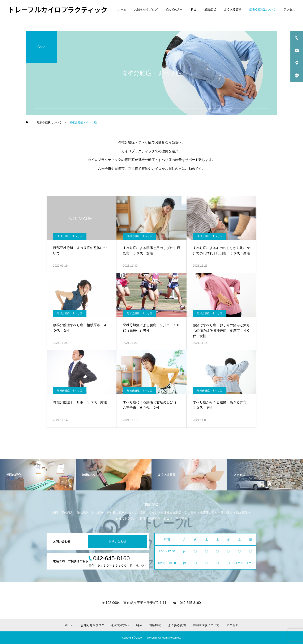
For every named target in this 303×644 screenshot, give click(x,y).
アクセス (289, 9)
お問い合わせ (118, 541)
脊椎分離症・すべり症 (70, 236)
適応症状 (210, 9)
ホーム (122, 9)
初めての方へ (174, 9)
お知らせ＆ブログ (146, 9)
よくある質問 (233, 9)
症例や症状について (263, 9)
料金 (194, 9)
